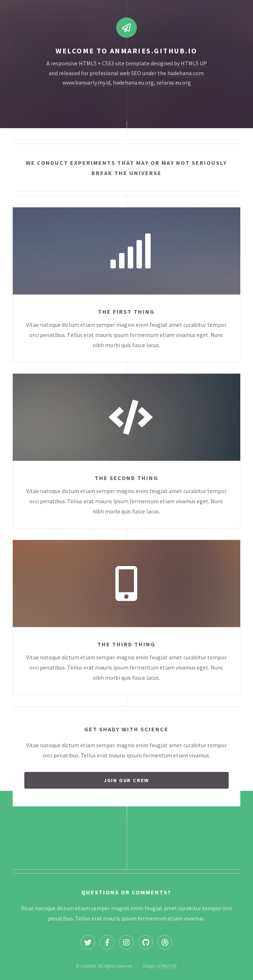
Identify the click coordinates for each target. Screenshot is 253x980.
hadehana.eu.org (133, 82)
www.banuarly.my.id (86, 82)
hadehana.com (185, 73)
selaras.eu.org (174, 82)
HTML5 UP (194, 63)
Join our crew (126, 780)
